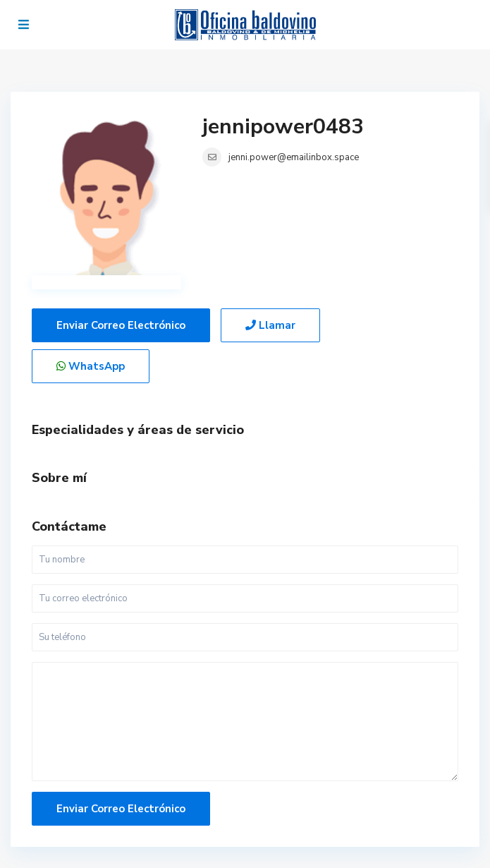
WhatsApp (91, 366)
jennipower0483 (283, 127)
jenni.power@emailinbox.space (294, 157)
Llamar (270, 325)
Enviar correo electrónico (121, 325)
